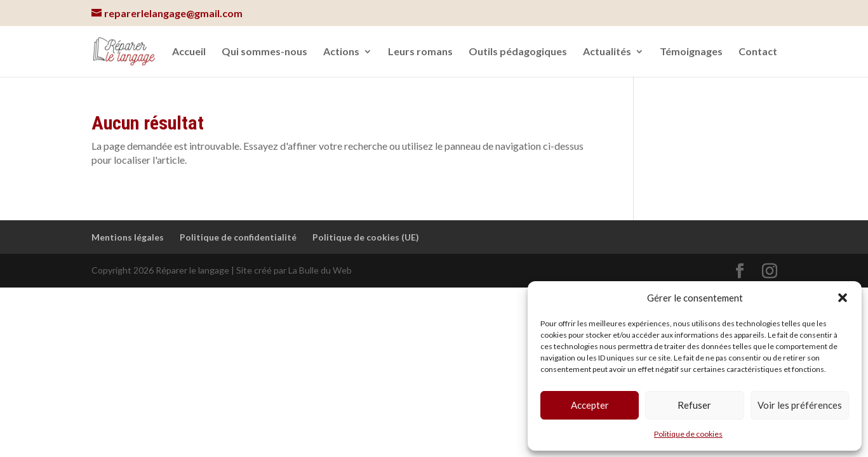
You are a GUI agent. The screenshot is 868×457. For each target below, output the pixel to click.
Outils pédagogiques (518, 52)
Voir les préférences (800, 405)
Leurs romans (420, 52)
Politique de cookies (688, 434)
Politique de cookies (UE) (366, 237)
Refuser (694, 405)
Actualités (607, 52)
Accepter (590, 405)
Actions (341, 52)
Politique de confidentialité (238, 237)
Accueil (189, 52)
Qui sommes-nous (264, 52)
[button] (843, 298)
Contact (758, 52)
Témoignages (691, 52)
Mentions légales (128, 237)
